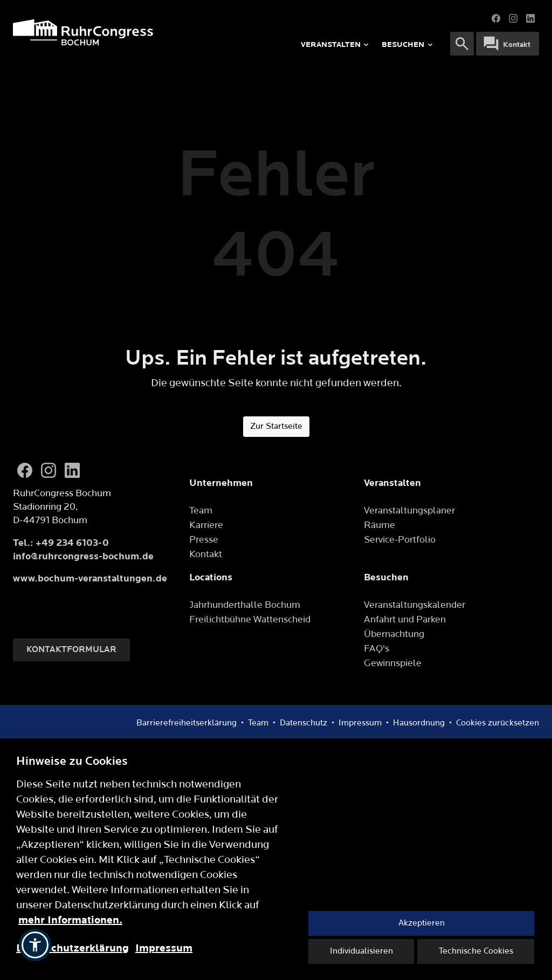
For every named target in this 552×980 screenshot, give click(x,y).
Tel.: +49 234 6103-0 (61, 543)
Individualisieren (361, 951)
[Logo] (120, 32)
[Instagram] (49, 470)
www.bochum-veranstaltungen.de (90, 578)
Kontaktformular (71, 650)
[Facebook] (25, 470)
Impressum (164, 948)
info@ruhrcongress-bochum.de (83, 556)
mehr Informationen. (70, 920)
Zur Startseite (276, 426)
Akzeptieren (422, 923)
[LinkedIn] (72, 470)
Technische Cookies (476, 951)
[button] (35, 945)
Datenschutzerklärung (73, 948)
